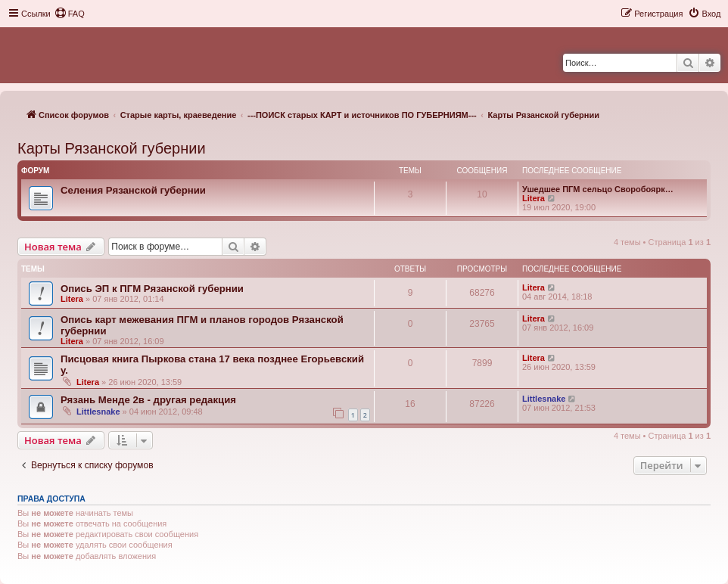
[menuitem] (70, 14)
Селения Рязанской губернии (133, 190)
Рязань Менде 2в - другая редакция (148, 400)
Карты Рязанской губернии (112, 148)
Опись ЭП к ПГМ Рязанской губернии (152, 289)
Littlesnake (98, 412)
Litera (534, 198)
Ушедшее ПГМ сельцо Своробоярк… (598, 189)
